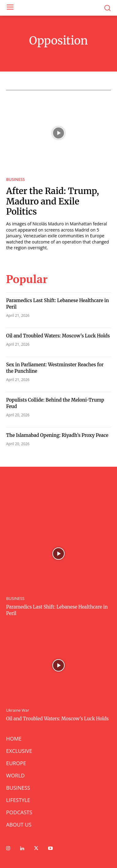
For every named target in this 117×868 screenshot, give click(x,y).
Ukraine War (18, 710)
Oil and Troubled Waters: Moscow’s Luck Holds (58, 336)
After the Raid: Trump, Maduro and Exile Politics (53, 201)
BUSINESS (15, 179)
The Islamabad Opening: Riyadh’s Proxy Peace (57, 435)
